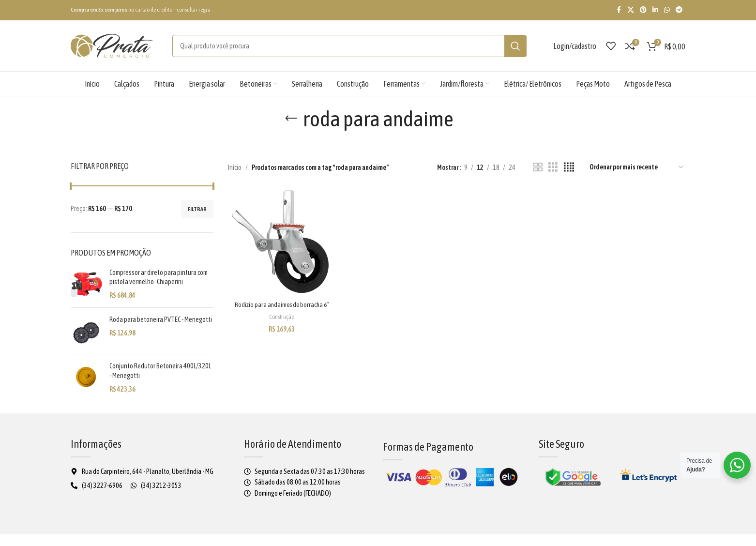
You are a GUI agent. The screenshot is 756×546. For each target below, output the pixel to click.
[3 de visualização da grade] (553, 167)
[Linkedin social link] (655, 10)
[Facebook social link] (619, 10)
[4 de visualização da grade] (569, 167)
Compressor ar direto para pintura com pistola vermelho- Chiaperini (160, 277)
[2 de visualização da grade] (538, 167)
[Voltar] (276, 119)
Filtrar (195, 209)
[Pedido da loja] (637, 167)
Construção (280, 323)
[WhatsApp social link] (667, 10)
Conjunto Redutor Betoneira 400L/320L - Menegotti (151, 372)
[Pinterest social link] (643, 10)
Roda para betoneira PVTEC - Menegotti (155, 324)
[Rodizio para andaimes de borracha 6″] (280, 241)
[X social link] (631, 10)
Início (236, 167)
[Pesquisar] (343, 46)
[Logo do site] (112, 45)
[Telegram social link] (679, 10)
